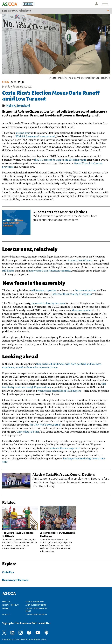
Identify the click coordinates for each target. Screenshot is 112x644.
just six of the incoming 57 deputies (72, 294)
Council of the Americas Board (36, 610)
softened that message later (65, 448)
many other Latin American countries (50, 271)
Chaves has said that (28, 432)
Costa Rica (8, 572)
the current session (85, 290)
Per (45, 425)
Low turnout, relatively (16, 11)
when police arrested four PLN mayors (59, 391)
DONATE (28, 4)
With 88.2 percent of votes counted (35, 136)
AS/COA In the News (10, 605)
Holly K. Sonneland (18, 106)
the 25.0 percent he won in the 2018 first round (60, 160)
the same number (82, 310)
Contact (6, 614)
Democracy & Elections (15, 580)
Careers (6, 608)
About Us (6, 602)
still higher (8, 271)
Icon (96, 4)
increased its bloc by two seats (48, 303)
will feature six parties (44, 290)
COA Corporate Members (36, 614)
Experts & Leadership (35, 602)
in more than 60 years (80, 260)
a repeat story (23, 133)
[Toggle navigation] (105, 4)
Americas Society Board (36, 605)
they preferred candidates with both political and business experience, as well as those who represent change (52, 366)
